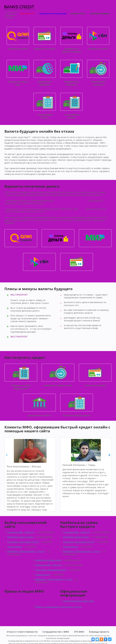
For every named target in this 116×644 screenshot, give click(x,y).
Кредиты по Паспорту (71, 73)
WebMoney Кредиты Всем (20, 537)
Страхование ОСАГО (45, 106)
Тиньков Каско (14, 547)
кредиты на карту (45, 38)
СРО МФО (79, 632)
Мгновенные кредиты (98, 73)
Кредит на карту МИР (18, 73)
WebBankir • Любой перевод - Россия (26, 551)
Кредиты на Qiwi (18, 38)
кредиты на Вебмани (45, 73)
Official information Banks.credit (78, 601)
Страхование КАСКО (71, 106)
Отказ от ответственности (22, 632)
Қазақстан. (9, 17)
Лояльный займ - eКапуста (20, 532)
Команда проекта (99, 632)
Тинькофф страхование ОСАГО (23, 542)
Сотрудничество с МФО (56, 632)
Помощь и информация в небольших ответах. (58, 607)
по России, (11, 15)
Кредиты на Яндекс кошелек (71, 40)
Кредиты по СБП (98, 38)
